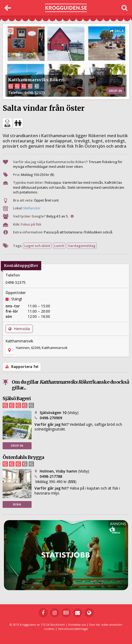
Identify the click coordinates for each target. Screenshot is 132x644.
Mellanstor (32, 208)
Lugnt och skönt (37, 246)
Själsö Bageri (17, 398)
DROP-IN (17, 445)
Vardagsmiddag (82, 246)
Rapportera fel (22, 367)
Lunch (59, 246)
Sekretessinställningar (73, 629)
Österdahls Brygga (23, 457)
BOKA (17, 504)
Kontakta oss (77, 625)
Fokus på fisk (31, 224)
